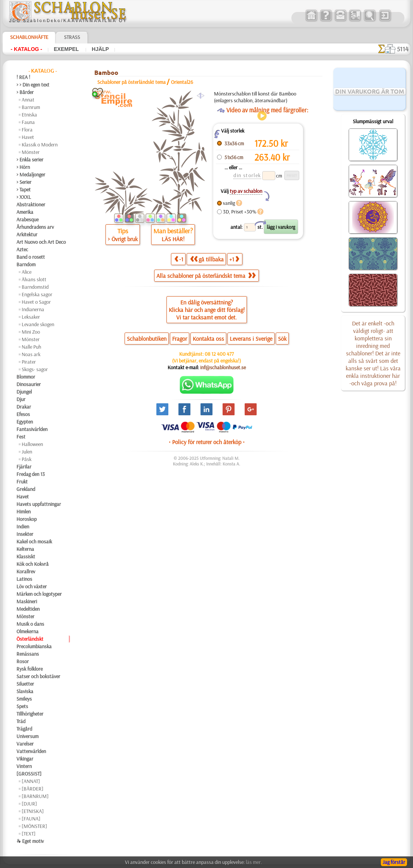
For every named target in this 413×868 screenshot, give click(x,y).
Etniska (29, 115)
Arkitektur (27, 234)
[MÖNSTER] (34, 826)
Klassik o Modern (40, 145)
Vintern (24, 766)
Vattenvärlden (31, 751)
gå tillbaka (207, 259)
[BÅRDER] (33, 789)
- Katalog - (27, 49)
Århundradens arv (35, 227)
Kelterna (25, 549)
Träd (21, 721)
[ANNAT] (31, 781)
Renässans (28, 654)
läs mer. (254, 862)
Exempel (67, 49)
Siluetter (25, 684)
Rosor (23, 661)
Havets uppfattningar (39, 504)
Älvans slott (34, 279)
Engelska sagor (37, 294)
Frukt (22, 482)
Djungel (24, 392)
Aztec (22, 249)
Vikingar (25, 759)
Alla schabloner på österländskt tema (206, 276)
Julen (27, 452)
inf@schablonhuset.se (223, 367)
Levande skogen (38, 324)
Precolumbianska (34, 646)
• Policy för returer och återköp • (207, 442)
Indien (23, 526)
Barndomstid (35, 287)
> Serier (24, 182)
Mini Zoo (31, 332)
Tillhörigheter (30, 714)
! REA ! (23, 77)
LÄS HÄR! (173, 239)
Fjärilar (24, 467)
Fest (21, 437)
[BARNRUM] (35, 796)
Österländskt (30, 639)
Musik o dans (30, 624)
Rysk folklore (30, 669)
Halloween (32, 444)
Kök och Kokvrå (33, 564)
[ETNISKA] (33, 811)
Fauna (28, 122)
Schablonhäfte (29, 37)
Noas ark (31, 354)
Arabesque (27, 219)
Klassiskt (26, 556)
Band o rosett (31, 257)
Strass (72, 37)
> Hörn (23, 167)
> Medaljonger (31, 174)
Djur (21, 399)
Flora (27, 130)
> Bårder (25, 92)
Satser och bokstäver (38, 676)
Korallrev (26, 571)
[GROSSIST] (29, 774)
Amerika (25, 212)
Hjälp (100, 49)
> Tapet (24, 189)
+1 (234, 259)
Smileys (24, 699)
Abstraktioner (31, 204)
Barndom (26, 264)
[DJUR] (29, 804)
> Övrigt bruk (123, 239)
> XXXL (24, 197)
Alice (27, 272)
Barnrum (31, 107)
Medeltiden (28, 609)
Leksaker (31, 317)
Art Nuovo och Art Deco (41, 242)
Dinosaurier (29, 384)
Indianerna (33, 309)
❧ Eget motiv (30, 841)
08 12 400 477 (219, 354)
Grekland (26, 489)
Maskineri (27, 601)
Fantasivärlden (32, 429)
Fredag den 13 (31, 474)
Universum (27, 736)
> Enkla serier (30, 160)
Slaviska (25, 691)
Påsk (27, 459)
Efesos (23, 414)
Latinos (24, 579)
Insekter (25, 534)
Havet (28, 137)
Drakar (24, 407)
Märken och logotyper (39, 594)
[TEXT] (29, 834)
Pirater (29, 362)
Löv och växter (32, 586)
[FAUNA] (31, 819)
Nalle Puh (31, 347)
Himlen (24, 512)
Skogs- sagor (35, 369)
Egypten (25, 422)
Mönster (31, 152)
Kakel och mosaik (34, 541)
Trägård (24, 729)
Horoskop (27, 519)
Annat (28, 100)
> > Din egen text (33, 85)
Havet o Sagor (36, 302)
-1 (179, 259)
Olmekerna (27, 631)
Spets (22, 706)
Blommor (26, 377)
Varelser (25, 744)
